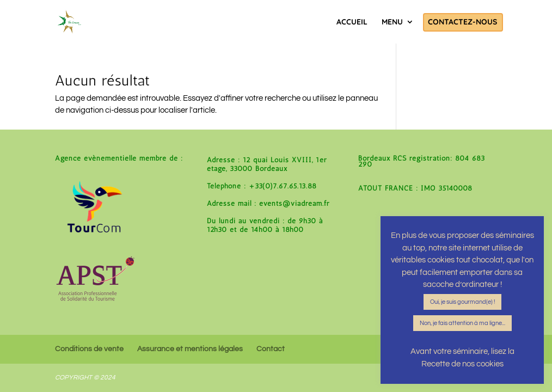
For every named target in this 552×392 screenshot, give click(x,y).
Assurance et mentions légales (190, 349)
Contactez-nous (462, 22)
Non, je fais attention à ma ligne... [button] (462, 323)
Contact (271, 349)
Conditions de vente (89, 349)
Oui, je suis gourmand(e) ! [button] (462, 302)
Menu (392, 22)
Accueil (352, 22)
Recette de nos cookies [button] (462, 364)
